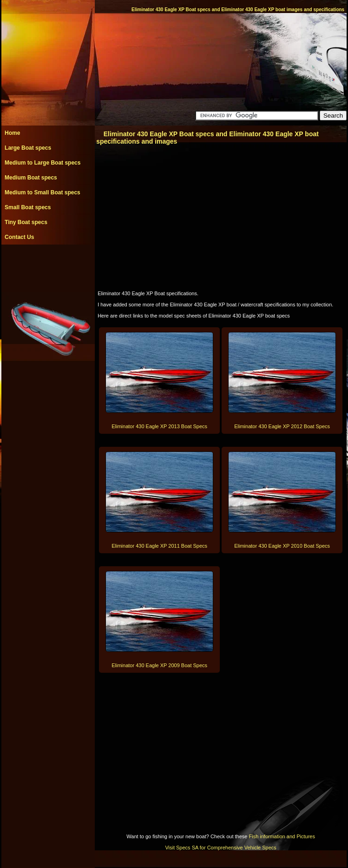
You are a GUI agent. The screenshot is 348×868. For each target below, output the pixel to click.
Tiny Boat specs (26, 222)
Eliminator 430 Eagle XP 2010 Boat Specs (282, 546)
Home (12, 133)
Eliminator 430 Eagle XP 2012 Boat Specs (282, 426)
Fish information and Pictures (282, 836)
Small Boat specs (28, 207)
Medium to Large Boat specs (43, 163)
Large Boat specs (28, 148)
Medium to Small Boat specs (43, 192)
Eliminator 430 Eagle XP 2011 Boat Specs (159, 546)
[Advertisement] (48, 265)
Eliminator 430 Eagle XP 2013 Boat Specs (159, 426)
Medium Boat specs (31, 178)
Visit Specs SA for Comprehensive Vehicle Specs (220, 848)
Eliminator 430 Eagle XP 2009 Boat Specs (159, 665)
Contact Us (19, 237)
